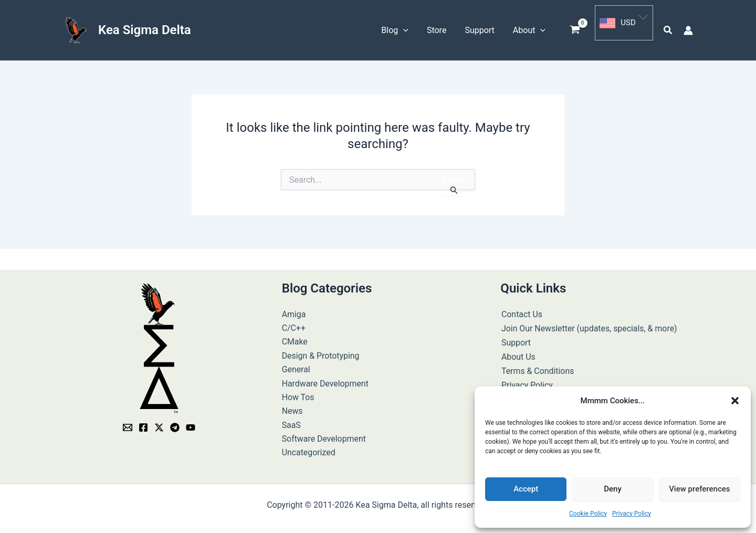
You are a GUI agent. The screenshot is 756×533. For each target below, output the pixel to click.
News (292, 407)
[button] (735, 401)
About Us (517, 352)
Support (515, 338)
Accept (526, 489)
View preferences (699, 489)
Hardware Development (325, 380)
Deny (613, 489)
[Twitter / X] (159, 424)
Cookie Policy (588, 514)
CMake (295, 338)
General (296, 366)
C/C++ (294, 324)
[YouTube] (191, 424)
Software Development (324, 435)
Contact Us (521, 311)
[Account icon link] (688, 28)
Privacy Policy (632, 514)
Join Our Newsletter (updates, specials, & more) (589, 324)
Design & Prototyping (321, 352)
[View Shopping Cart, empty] (575, 29)
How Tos (298, 394)
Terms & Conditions (537, 366)
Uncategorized (309, 449)
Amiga (294, 311)
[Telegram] (175, 424)
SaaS (291, 421)
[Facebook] (143, 424)
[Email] (128, 424)
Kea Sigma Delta (145, 28)
